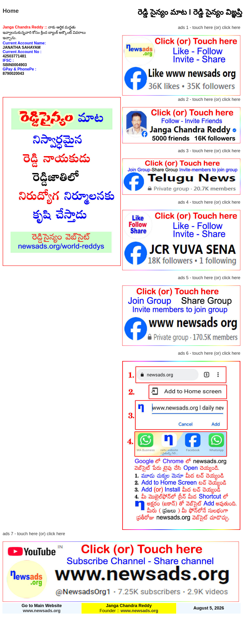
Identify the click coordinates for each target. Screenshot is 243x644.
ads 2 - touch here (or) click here (209, 99)
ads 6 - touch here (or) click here (209, 353)
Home (11, 11)
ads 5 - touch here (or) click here (209, 278)
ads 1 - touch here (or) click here (209, 28)
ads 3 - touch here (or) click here (209, 151)
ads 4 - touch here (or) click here (209, 202)
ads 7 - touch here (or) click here (34, 534)
